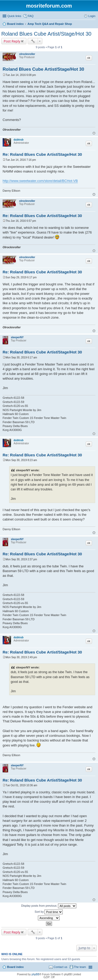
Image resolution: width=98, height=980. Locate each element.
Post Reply (12, 41)
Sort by (49, 912)
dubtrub (19, 140)
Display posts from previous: (49, 906)
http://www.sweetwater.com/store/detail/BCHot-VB (40, 181)
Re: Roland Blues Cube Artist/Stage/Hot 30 (42, 154)
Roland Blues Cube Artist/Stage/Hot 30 (46, 34)
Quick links (14, 16)
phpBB (36, 974)
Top (94, 133)
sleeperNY (17, 337)
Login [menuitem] (92, 16)
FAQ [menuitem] (31, 16)
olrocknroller (27, 54)
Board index (15, 967)
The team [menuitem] (80, 967)
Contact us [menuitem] (60, 967)
